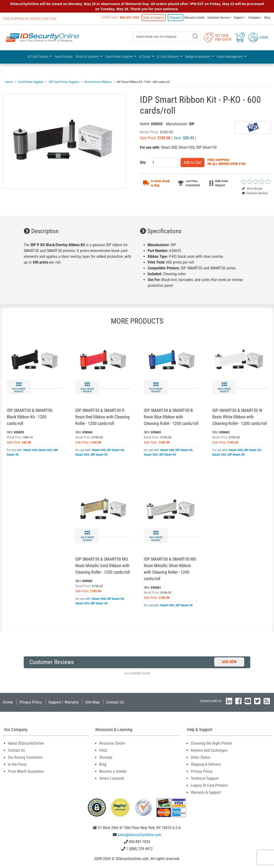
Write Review (252, 189)
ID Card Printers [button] (38, 57)
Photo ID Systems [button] (88, 57)
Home (8, 702)
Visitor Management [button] (230, 57)
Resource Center (195, 18)
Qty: (143, 162)
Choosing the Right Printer (211, 743)
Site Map (92, 702)
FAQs (103, 750)
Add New (229, 662)
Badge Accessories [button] (198, 57)
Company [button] (254, 18)
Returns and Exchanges (209, 750)
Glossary (106, 757)
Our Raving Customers (25, 757)
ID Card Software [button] (168, 57)
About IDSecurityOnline (26, 743)
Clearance (175, 18)
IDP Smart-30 (115, 450)
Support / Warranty (64, 702)
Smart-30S (45, 450)
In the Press (17, 764)
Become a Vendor (113, 771)
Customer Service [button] (218, 18)
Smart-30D (30, 450)
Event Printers (64, 57)
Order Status (201, 757)
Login (258, 37)
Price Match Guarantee (26, 771)
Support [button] (239, 18)
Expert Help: (120, 18)
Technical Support (205, 778)
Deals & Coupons (154, 18)
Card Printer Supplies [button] (119, 57)
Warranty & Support (206, 792)
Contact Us (115, 702)
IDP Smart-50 (99, 455)
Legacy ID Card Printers (209, 785)
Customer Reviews (255, 193)
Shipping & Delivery (206, 764)
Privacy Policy (31, 702)
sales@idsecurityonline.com (139, 835)
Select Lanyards (112, 778)
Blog (267, 18)
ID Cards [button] (145, 57)
